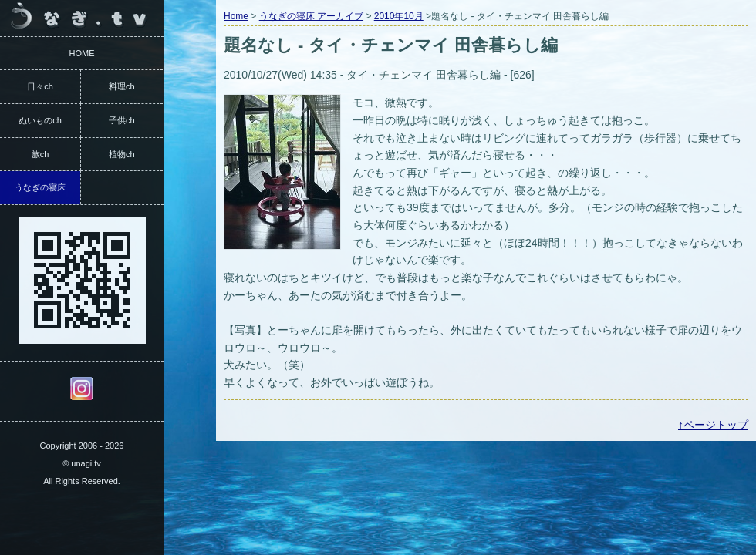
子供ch (122, 120)
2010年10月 (399, 16)
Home (236, 16)
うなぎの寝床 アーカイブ (311, 16)
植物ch (122, 154)
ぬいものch (40, 120)
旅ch (40, 154)
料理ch (122, 86)
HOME (82, 53)
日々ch (40, 86)
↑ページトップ (713, 425)
